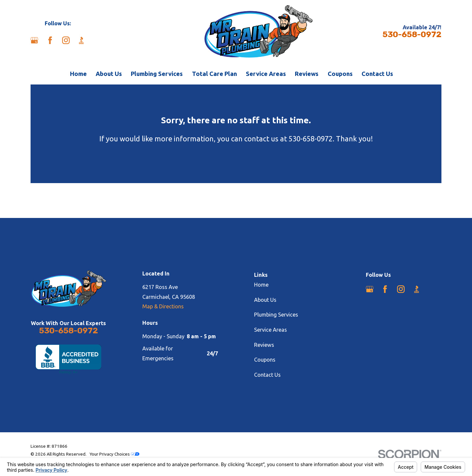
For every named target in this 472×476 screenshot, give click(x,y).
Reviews (264, 345)
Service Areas (271, 330)
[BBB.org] (81, 40)
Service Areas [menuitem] (266, 74)
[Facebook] (50, 40)
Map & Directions (163, 306)
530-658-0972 (412, 35)
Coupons (265, 360)
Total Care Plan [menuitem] (214, 74)
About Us (265, 300)
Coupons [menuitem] (340, 74)
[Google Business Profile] (34, 40)
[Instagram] (66, 40)
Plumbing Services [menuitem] (157, 74)
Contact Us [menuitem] (377, 74)
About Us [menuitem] (109, 74)
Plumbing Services (276, 315)
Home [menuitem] (78, 74)
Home (261, 285)
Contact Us (267, 375)
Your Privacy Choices (114, 454)
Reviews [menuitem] (307, 74)
